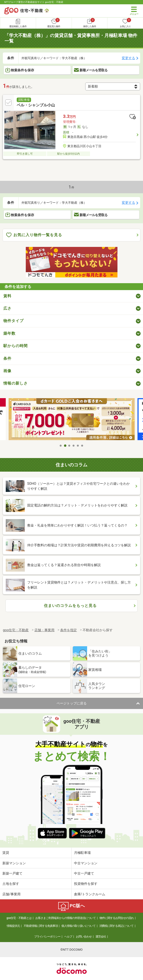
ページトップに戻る (72, 703)
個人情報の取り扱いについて (78, 926)
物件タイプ (13, 321)
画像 (7, 371)
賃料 (7, 296)
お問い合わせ (84, 937)
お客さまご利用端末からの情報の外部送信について (66, 918)
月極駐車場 (82, 853)
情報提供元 (13, 926)
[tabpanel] (72, 420)
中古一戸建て (84, 873)
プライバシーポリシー (47, 937)
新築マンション (14, 863)
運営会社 (101, 937)
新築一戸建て (12, 873)
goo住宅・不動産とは (19, 918)
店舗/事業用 (11, 894)
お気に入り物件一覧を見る (34, 235)
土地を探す (11, 884)
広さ (7, 308)
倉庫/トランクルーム (90, 894)
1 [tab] (61, 446)
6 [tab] (82, 446)
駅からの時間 (16, 346)
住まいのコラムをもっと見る (70, 606)
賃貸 (6, 853)
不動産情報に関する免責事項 (41, 926)
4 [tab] (74, 446)
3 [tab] (69, 446)
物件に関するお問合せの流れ (117, 918)
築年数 (9, 333)
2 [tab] (65, 446)
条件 (7, 358)
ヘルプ (68, 937)
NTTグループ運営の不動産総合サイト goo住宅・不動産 (34, 2)
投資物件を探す (86, 884)
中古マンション (86, 863)
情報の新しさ (16, 383)
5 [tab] (78, 446)
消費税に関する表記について (116, 926)
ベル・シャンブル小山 (36, 105)
